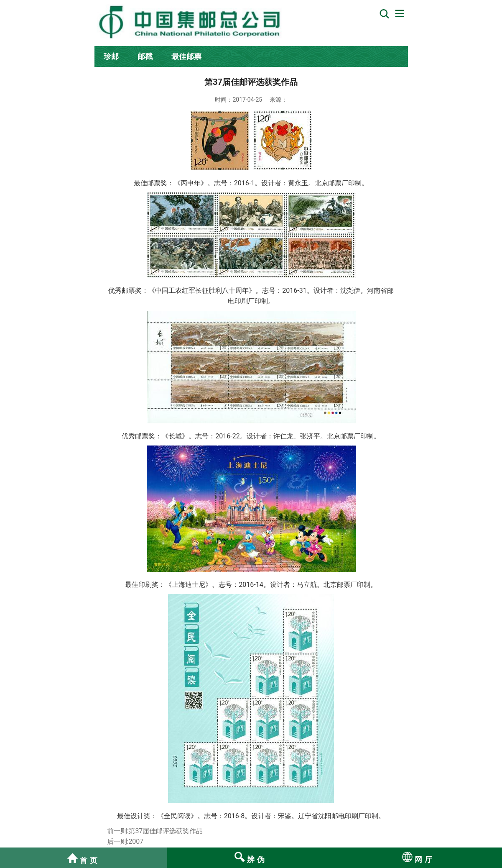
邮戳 (145, 56)
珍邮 (111, 56)
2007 (136, 841)
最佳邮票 (186, 56)
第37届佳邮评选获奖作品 (166, 831)
